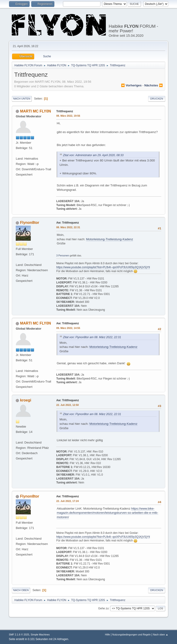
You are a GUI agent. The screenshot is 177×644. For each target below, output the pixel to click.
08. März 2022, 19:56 (68, 116)
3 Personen (63, 255)
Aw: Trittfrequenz (68, 223)
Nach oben (21, 590)
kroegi (26, 400)
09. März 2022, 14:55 (68, 328)
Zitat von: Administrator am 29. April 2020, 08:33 (93, 155)
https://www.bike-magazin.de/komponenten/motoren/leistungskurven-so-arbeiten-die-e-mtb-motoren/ (107, 513)
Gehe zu (103, 608)
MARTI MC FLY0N (36, 111)
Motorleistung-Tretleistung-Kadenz (110, 239)
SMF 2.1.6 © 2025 (19, 635)
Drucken (157, 99)
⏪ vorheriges (131, 85)
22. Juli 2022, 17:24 (67, 501)
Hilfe (108, 635)
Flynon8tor (30, 223)
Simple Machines (40, 635)
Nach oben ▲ (161, 635)
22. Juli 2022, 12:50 (67, 405)
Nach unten (22, 99)
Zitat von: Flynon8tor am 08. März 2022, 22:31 (92, 337)
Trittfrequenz (65, 111)
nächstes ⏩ (154, 85)
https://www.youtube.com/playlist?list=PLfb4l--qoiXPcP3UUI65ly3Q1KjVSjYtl (103, 267)
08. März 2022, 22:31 (68, 227)
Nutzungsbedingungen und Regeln (131, 635)
